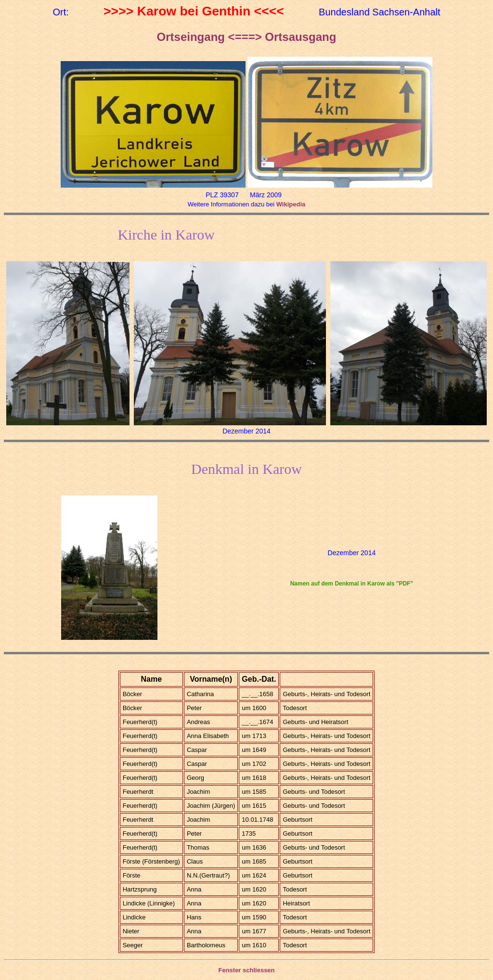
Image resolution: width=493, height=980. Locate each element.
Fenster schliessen (246, 970)
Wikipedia (291, 204)
